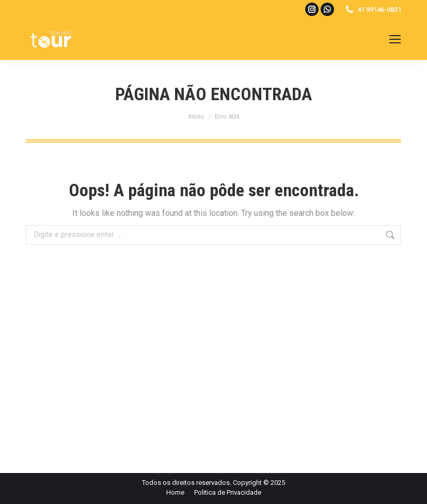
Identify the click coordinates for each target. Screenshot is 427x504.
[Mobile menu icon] (395, 39)
